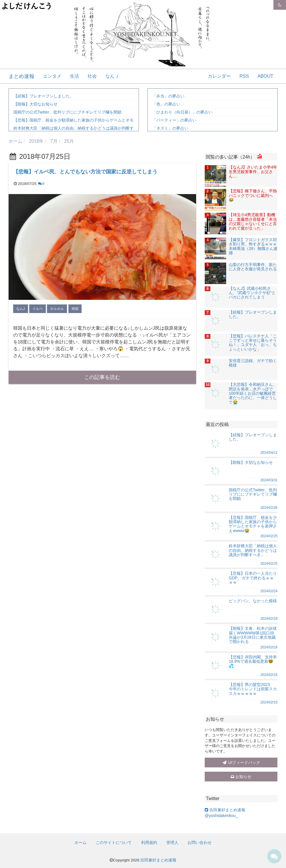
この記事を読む (102, 377)
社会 (92, 76)
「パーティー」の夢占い (174, 120)
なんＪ (112, 76)
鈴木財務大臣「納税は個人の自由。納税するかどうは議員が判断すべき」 (80, 128)
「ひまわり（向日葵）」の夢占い (182, 112)
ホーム (80, 842)
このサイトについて (114, 842)
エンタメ (52, 76)
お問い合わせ (200, 842)
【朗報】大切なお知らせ (35, 104)
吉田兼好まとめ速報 (158, 860)
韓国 (75, 309)
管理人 (172, 842)
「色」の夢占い (166, 104)
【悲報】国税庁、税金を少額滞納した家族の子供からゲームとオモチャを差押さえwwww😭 (96, 120)
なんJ (21, 309)
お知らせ (241, 777)
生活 (74, 76)
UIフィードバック (241, 763)
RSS (244, 76)
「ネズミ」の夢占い (170, 128)
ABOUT (265, 76)
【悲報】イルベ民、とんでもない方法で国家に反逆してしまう (85, 172)
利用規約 (149, 842)
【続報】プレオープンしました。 (44, 96)
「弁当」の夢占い (168, 96)
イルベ (38, 309)
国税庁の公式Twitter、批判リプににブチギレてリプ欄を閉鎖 (67, 112)
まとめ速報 (21, 76)
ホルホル (57, 309)
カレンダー (219, 76)
